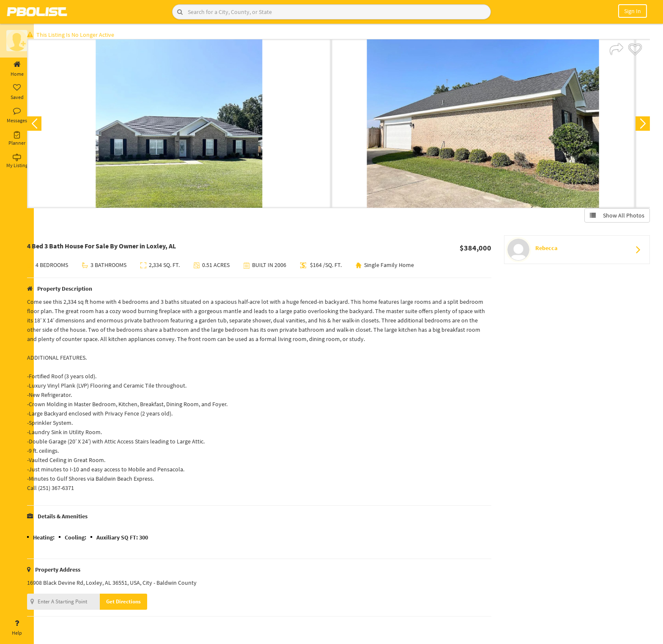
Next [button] (641, 125)
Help (17, 628)
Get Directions (137, 603)
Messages (17, 116)
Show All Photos (615, 217)
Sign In (633, 11)
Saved (17, 92)
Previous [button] (47, 125)
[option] (192, 125)
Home (17, 69)
